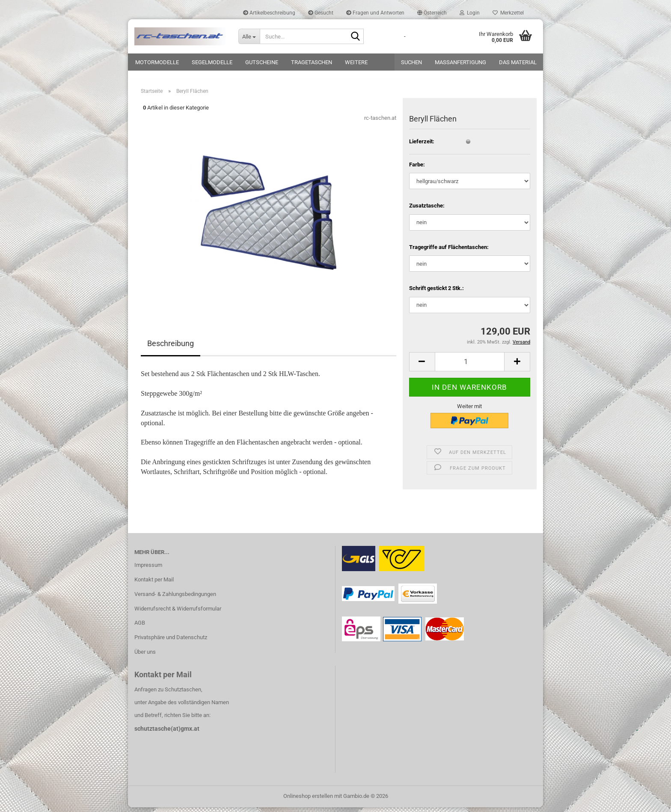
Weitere (356, 62)
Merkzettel (508, 13)
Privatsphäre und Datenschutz (171, 642)
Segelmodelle (212, 62)
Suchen (411, 62)
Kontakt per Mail (154, 584)
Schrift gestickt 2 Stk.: (436, 293)
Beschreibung (171, 348)
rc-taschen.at (380, 123)
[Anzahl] (470, 366)
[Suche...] (249, 36)
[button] (432, 13)
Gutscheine (262, 62)
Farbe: (417, 169)
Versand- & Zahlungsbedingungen (175, 599)
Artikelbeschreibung (269, 13)
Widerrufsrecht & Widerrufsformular (178, 613)
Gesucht (321, 13)
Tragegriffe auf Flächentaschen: (449, 252)
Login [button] (470, 13)
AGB (140, 628)
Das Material (518, 62)
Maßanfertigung (460, 62)
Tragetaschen (312, 62)
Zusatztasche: (427, 210)
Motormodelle (157, 62)
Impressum (148, 570)
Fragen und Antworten (375, 13)
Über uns (145, 656)
